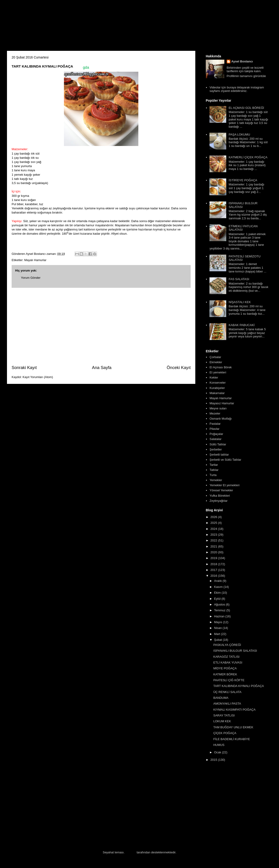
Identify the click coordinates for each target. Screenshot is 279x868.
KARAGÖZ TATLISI (226, 657)
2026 (214, 517)
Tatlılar (214, 470)
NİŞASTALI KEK (240, 302)
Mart (218, 634)
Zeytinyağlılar (218, 501)
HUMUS (219, 745)
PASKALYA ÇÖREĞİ (227, 645)
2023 (214, 535)
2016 (214, 576)
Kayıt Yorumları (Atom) (38, 377)
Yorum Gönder (31, 278)
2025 (214, 523)
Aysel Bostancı (242, 61)
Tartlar (214, 465)
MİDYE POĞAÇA (225, 668)
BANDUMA (221, 698)
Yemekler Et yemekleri (224, 485)
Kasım (219, 587)
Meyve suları (218, 408)
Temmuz (220, 610)
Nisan (218, 628)
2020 (214, 552)
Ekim (218, 593)
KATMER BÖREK (225, 674)
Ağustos (220, 604)
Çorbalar (215, 357)
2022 (214, 540)
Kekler (214, 377)
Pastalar (215, 424)
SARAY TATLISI (224, 715)
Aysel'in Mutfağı (58, 27)
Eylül (218, 599)
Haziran (220, 616)
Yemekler (216, 480)
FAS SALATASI (239, 279)
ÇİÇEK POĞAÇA (225, 733)
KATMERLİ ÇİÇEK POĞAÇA (248, 157)
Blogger (131, 852)
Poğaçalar (216, 434)
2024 (214, 529)
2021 (214, 546)
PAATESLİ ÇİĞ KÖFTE (229, 680)
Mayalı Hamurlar (35, 260)
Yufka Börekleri (220, 496)
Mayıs (219, 622)
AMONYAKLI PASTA (227, 704)
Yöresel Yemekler (221, 490)
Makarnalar (217, 393)
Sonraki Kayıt (24, 368)
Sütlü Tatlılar (218, 444)
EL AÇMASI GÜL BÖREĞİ (246, 108)
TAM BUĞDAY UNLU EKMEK (233, 727)
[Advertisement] (101, 326)
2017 (214, 570)
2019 (214, 558)
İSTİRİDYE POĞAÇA (243, 180)
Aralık (218, 581)
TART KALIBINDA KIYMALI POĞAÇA (238, 686)
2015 (214, 760)
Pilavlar (214, 429)
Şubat (219, 640)
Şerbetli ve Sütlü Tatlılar (225, 460)
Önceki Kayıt (179, 368)
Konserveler (218, 383)
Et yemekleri (218, 372)
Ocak (218, 752)
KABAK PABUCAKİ (242, 325)
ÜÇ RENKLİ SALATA (227, 692)
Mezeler (215, 413)
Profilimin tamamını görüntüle (246, 76)
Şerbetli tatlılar (219, 455)
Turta (213, 475)
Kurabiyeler (217, 388)
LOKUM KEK (222, 721)
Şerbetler (216, 449)
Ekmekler (216, 362)
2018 (214, 564)
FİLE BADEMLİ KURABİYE (232, 739)
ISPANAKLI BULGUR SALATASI (235, 651)
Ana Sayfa (102, 368)
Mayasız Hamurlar (222, 403)
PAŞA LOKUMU (239, 134)
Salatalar (215, 439)
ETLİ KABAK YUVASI (228, 662)
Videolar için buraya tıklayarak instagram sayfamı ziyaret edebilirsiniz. (237, 89)
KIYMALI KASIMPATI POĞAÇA (234, 710)
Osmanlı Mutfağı (221, 419)
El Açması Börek (221, 367)
